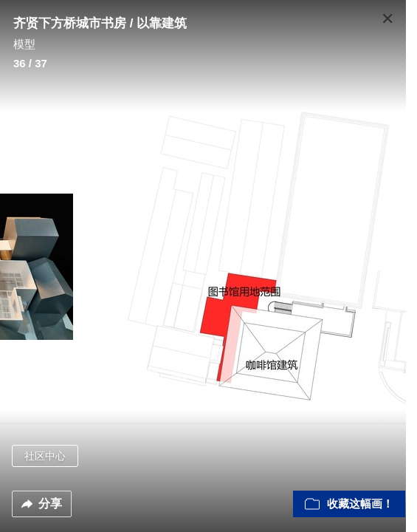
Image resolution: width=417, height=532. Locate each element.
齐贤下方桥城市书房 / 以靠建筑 (100, 23)
